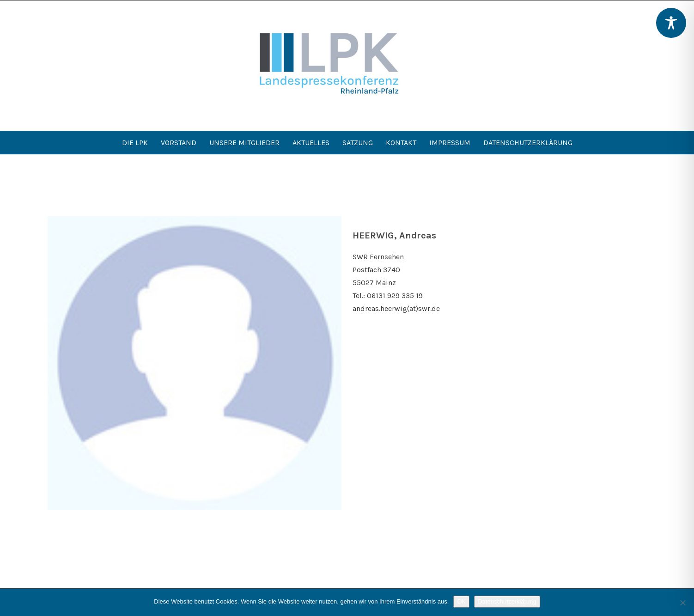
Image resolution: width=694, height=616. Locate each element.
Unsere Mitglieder (244, 143)
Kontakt (401, 143)
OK (461, 601)
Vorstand (179, 143)
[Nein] (682, 603)
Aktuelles (311, 143)
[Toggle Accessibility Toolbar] (671, 23)
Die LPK (135, 143)
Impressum (450, 143)
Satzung (358, 143)
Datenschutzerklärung (528, 143)
